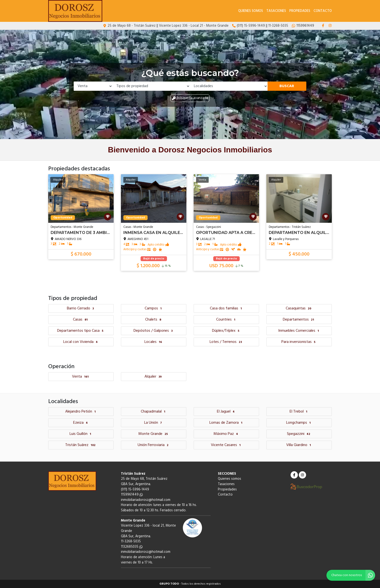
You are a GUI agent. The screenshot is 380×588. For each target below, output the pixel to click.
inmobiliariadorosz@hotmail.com (146, 500)
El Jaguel (226, 412)
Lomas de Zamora (226, 423)
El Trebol (299, 412)
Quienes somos (251, 11)
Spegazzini (299, 434)
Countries (226, 320)
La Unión (154, 423)
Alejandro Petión (81, 412)
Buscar (287, 86)
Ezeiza (81, 423)
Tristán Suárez (81, 445)
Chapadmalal (154, 412)
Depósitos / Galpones (154, 331)
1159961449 (132, 495)
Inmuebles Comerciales (299, 331)
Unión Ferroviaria (154, 445)
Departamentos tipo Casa (81, 331)
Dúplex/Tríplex (226, 331)
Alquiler (154, 377)
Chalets (154, 320)
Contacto (323, 11)
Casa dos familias (226, 308)
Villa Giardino (299, 445)
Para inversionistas (299, 342)
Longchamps (299, 423)
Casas (81, 320)
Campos (154, 308)
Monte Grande (154, 434)
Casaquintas (299, 308)
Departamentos (299, 320)
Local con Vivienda (81, 342)
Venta (81, 377)
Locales (154, 342)
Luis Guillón (81, 434)
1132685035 (132, 547)
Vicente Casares (226, 445)
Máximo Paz (226, 434)
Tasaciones (276, 11)
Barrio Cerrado (81, 308)
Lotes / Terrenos (226, 342)
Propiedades (300, 11)
